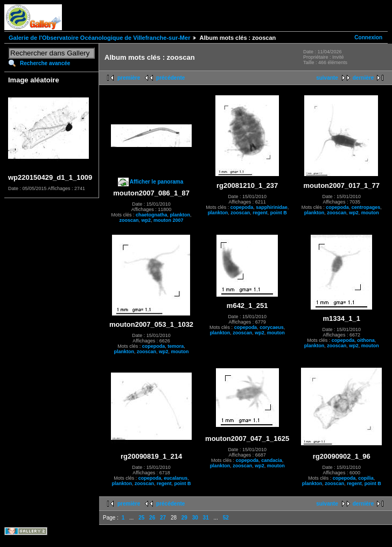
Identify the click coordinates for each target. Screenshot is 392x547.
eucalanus (176, 478)
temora (176, 346)
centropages (366, 207)
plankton (180, 215)
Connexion (368, 37)
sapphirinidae (272, 207)
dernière (363, 78)
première (129, 78)
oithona (366, 340)
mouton (370, 213)
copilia (366, 478)
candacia (272, 460)
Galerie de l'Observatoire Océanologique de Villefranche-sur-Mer (99, 38)
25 (141, 518)
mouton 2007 (169, 220)
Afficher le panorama (156, 182)
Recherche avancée (45, 63)
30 (195, 518)
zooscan (129, 220)
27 (163, 518)
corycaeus (272, 327)
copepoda (242, 207)
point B (279, 213)
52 (226, 518)
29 (184, 518)
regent (260, 213)
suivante (327, 78)
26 (152, 518)
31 (206, 518)
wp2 (146, 220)
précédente (170, 78)
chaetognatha (152, 215)
